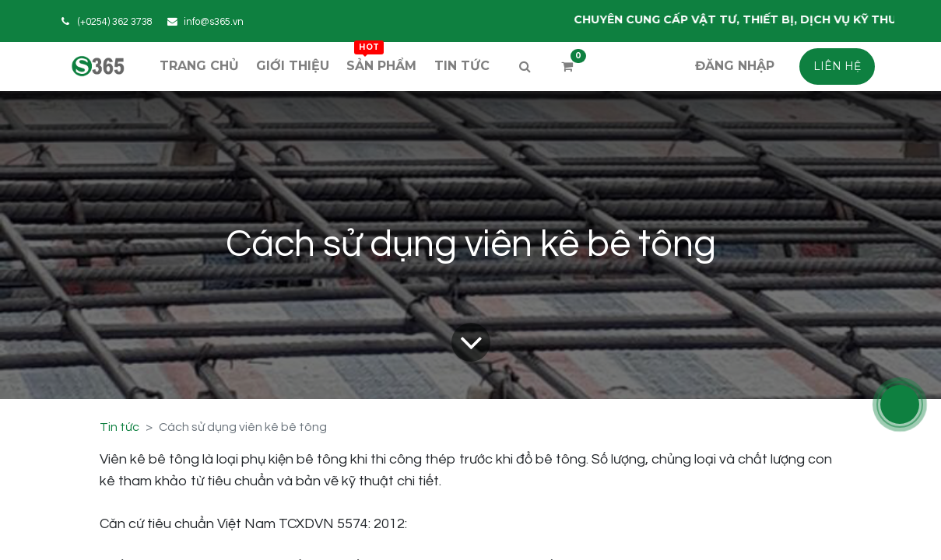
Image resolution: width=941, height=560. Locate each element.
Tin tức (119, 427)
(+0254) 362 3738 (115, 22)
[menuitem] (199, 66)
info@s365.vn (214, 22)
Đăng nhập (735, 66)
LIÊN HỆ (837, 66)
